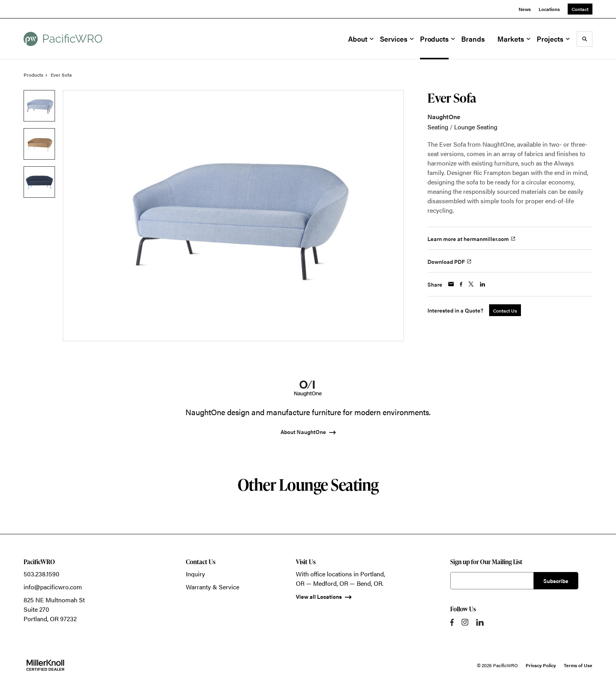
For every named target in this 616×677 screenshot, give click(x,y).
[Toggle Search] (585, 39)
